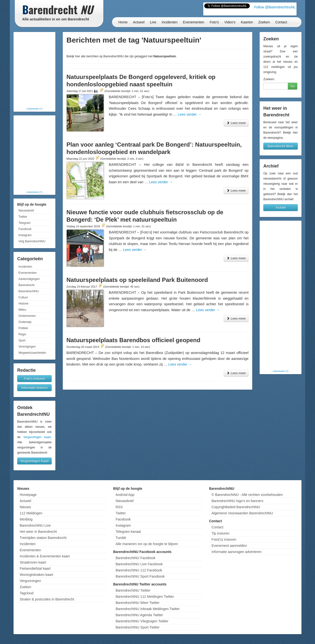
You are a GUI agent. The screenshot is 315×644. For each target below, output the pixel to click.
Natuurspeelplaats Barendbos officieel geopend (133, 340)
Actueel (139, 22)
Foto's (214, 22)
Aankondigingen (29, 279)
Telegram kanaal (128, 532)
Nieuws (25, 507)
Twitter (23, 217)
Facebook (25, 229)
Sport (22, 340)
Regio (22, 334)
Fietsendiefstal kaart (35, 568)
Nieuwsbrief (26, 211)
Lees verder (189, 114)
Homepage (28, 495)
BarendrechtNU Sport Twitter (138, 627)
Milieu (22, 310)
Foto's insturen (35, 378)
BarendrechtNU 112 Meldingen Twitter (145, 597)
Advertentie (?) (34, 109)
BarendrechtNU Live (35, 525)
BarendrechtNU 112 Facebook (139, 570)
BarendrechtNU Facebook (136, 558)
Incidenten (170, 22)
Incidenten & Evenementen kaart (45, 556)
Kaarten (247, 22)
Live (153, 22)
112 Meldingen (31, 513)
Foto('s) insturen (224, 539)
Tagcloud (27, 593)
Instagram (25, 235)
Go (292, 86)
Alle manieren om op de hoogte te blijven (147, 544)
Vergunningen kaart (37, 437)
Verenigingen (27, 347)
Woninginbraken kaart (36, 575)
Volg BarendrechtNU (32, 241)
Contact (281, 22)
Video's (230, 22)
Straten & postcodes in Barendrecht (47, 599)
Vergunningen (30, 581)
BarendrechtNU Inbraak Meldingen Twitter (148, 609)
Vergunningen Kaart (35, 461)
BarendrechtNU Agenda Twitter (139, 615)
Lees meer (236, 123)
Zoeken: (269, 79)
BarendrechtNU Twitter (133, 590)
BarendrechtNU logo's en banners (237, 501)
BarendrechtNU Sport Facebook (140, 576)
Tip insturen (220, 533)
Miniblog (26, 519)
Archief (281, 207)
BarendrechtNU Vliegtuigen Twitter (142, 621)
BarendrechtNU (29, 291)
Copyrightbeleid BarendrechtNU (236, 507)
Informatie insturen (34, 388)
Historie (24, 304)
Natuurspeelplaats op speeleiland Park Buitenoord (137, 280)
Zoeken (264, 22)
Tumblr (121, 538)
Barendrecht (26, 285)
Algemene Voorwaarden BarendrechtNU (242, 513)
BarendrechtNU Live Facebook (139, 564)
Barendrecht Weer (280, 146)
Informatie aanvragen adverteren (236, 552)
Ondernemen (27, 316)
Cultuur (23, 297)
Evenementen (193, 22)
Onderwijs (25, 322)
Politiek (23, 328)
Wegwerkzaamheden (32, 353)
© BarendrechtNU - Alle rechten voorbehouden (247, 495)
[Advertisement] (34, 70)
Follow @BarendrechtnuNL (275, 7)
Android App (125, 495)
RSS (119, 507)
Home (123, 22)
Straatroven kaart (33, 562)
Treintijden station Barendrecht (43, 538)
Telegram (24, 223)
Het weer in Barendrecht (38, 532)
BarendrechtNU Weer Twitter (138, 603)
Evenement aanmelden (229, 546)
